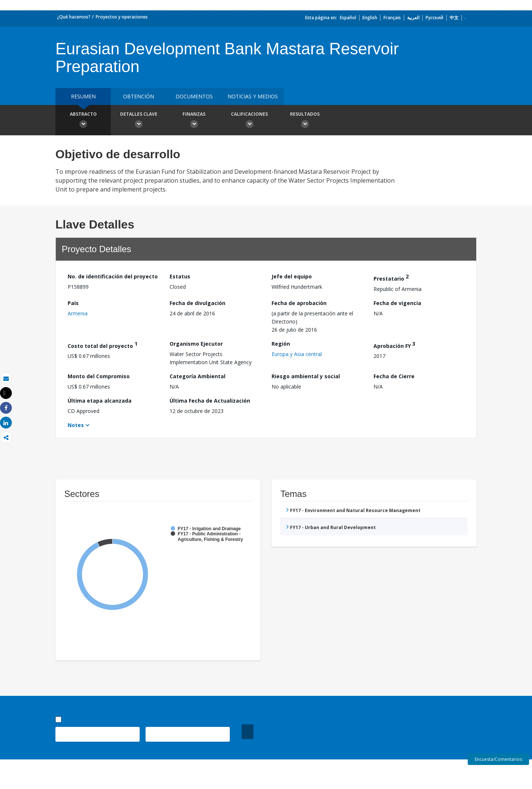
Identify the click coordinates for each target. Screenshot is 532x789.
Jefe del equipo (292, 276)
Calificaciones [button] (249, 121)
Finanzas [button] (194, 121)
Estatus (180, 276)
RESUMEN (83, 96)
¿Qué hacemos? (74, 17)
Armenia (78, 313)
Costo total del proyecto (103, 345)
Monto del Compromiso (99, 376)
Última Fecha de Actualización (210, 401)
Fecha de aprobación (299, 303)
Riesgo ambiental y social (306, 376)
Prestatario (391, 277)
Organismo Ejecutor (196, 344)
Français (392, 18)
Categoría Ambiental (197, 376)
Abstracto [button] (83, 121)
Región (281, 344)
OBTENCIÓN (139, 96)
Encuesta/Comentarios (498, 759)
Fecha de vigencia (397, 303)
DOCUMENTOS (194, 96)
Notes (76, 425)
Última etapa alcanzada (100, 401)
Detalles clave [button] (139, 121)
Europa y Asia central (297, 354)
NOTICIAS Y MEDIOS (253, 96)
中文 (454, 18)
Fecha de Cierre (394, 376)
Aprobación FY (394, 345)
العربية (413, 18)
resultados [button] (305, 121)
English (370, 18)
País (73, 303)
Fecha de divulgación (197, 303)
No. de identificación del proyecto (113, 276)
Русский (434, 18)
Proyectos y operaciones (122, 17)
